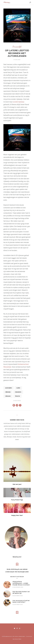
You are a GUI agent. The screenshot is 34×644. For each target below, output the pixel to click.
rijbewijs (8, 392)
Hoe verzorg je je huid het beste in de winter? (21, 601)
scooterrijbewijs (18, 102)
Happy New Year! (17, 515)
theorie (17, 396)
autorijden (9, 388)
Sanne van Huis (17, 420)
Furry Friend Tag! (17, 500)
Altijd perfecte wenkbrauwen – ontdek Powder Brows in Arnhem (21, 583)
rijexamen (18, 392)
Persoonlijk (17, 47)
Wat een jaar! (17, 484)
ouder (18, 388)
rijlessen (8, 396)
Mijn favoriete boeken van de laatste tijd (21, 592)
